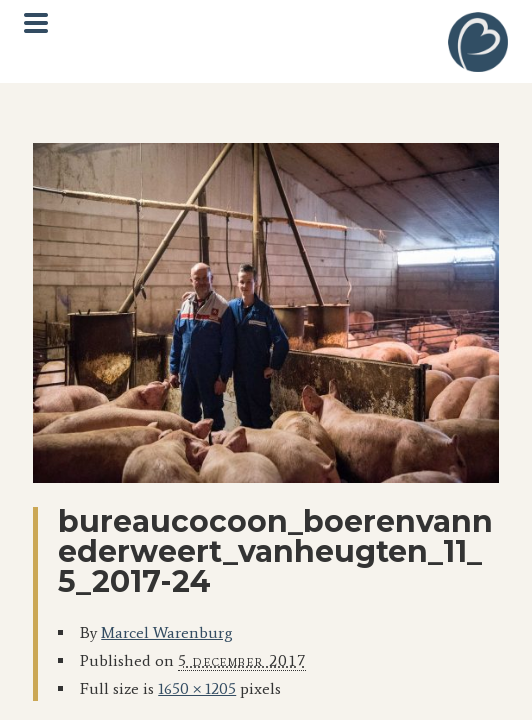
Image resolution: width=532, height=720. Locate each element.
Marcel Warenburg (167, 632)
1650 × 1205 (197, 688)
